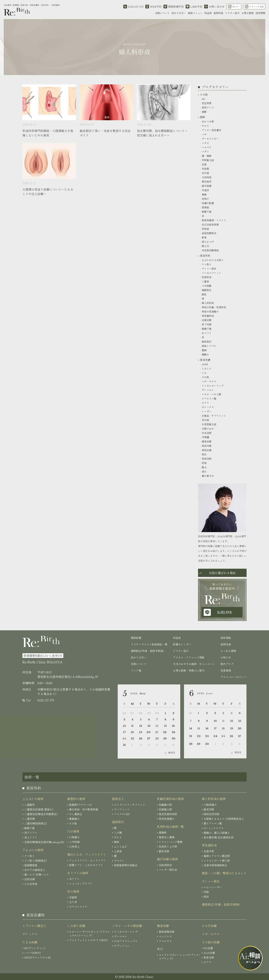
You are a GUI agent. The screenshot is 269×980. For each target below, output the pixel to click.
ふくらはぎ (120, 847)
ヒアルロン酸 (209, 399)
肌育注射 (207, 459)
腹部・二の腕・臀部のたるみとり (224, 873)
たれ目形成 (31, 884)
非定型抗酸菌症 (210, 250)
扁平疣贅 (207, 186)
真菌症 (205, 207)
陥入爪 (205, 246)
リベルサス (165, 941)
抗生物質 (207, 103)
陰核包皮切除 (211, 814)
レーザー (207, 411)
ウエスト (119, 861)
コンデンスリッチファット (130, 805)
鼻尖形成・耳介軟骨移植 (84, 809)
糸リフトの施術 (78, 873)
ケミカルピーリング (213, 386)
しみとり (207, 368)
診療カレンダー (182, 644)
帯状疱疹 (207, 182)
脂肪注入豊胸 (167, 837)
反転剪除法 (165, 865)
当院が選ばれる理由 (222, 573)
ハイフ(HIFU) (33, 953)
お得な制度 (248, 13)
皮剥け (205, 199)
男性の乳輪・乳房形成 (214, 307)
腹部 (117, 842)
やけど (205, 126)
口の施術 (73, 831)
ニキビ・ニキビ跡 (211, 394)
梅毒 (204, 194)
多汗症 (205, 173)
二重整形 (30, 805)
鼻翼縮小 (74, 819)
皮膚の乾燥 (208, 203)
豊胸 (204, 350)
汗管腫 (205, 437)
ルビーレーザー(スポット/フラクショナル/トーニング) (90, 934)
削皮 (206, 897)
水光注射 (207, 433)
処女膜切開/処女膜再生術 (219, 837)
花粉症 (205, 229)
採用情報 (260, 13)
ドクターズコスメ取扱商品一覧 (149, 644)
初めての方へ (179, 13)
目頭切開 (207, 320)
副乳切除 (164, 851)
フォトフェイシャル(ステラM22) (88, 940)
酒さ (204, 472)
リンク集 (136, 670)
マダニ (205, 152)
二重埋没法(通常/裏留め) (39, 809)
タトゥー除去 (209, 269)
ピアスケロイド (78, 907)
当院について (162, 13)
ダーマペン (208, 390)
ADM (205, 364)
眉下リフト (31, 833)
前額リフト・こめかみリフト (86, 865)
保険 (202, 117)
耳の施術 (73, 891)
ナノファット (122, 809)
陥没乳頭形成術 (168, 814)
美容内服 (207, 446)
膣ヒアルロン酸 (213, 823)
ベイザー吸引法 (168, 870)
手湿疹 (205, 190)
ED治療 (208, 948)
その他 (204, 94)
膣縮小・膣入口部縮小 (217, 833)
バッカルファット (211, 273)
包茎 (204, 164)
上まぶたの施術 (33, 799)
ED (204, 99)
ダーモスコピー (210, 139)
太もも (118, 837)
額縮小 (205, 354)
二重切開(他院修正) (36, 823)
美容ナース (208, 107)
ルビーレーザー (213, 887)
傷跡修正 (207, 290)
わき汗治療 (209, 926)
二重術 (205, 281)
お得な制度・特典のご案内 (189, 670)
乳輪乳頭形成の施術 (170, 799)
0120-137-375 (46, 700)
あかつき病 (208, 121)
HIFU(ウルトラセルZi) (37, 957)
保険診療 (136, 638)
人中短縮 (207, 286)
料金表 (208, 13)
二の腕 (118, 833)
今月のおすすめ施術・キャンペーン (194, 664)
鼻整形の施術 (76, 799)
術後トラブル (209, 346)
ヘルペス (207, 147)
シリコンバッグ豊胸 (171, 842)
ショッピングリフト (81, 883)
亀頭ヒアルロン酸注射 (217, 856)
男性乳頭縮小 (167, 819)
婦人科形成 (208, 303)
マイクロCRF (122, 814)
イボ (204, 134)
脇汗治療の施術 (167, 859)
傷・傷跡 (207, 156)
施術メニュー (195, 13)
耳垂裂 (73, 897)
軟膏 (204, 237)
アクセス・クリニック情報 (189, 657)
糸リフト (207, 333)
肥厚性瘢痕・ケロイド (214, 220)
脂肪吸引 (207, 342)
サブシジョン (122, 946)
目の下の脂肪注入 (35, 870)
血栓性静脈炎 (209, 233)
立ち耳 (73, 902)
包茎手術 (209, 851)
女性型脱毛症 (209, 424)
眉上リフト (31, 837)
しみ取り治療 (76, 926)
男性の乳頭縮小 (210, 312)
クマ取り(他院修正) (36, 861)
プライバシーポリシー (234, 677)
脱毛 (204, 467)
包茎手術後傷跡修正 (215, 865)
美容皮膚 (205, 360)
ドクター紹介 (232, 13)
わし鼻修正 (76, 814)
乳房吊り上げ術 (168, 847)
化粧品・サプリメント (214, 416)
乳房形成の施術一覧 (170, 827)
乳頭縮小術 (165, 809)
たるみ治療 (30, 942)
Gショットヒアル (214, 828)
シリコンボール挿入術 (217, 861)
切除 (206, 892)
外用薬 (205, 169)
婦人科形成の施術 (214, 799)
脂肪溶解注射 (167, 932)
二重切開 (30, 819)
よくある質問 (228, 651)
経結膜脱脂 (31, 865)
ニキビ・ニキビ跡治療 (127, 926)
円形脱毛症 (208, 160)
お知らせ (226, 657)
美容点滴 (207, 450)
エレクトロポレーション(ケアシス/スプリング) (179, 957)
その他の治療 (211, 942)
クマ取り (207, 264)
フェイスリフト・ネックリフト (87, 860)
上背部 (118, 851)
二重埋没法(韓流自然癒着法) (41, 814)
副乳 (204, 294)
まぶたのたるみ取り (213, 260)
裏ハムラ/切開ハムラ (37, 875)
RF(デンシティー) (35, 948)
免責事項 (226, 670)
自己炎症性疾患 (210, 225)
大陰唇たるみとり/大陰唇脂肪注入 (224, 819)
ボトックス (208, 407)
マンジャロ (165, 936)
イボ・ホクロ (209, 381)
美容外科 (205, 256)
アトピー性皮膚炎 (211, 130)
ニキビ (205, 143)
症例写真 (218, 13)
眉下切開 (207, 324)
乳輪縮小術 (165, 805)
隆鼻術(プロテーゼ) (80, 805)
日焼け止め (208, 429)
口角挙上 (74, 847)
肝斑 (204, 463)
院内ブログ (227, 664)
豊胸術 (163, 833)
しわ (204, 373)
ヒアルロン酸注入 (34, 926)
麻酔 (204, 112)
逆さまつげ (208, 242)
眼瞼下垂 (207, 212)
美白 (204, 454)
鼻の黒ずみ (208, 476)
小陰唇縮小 (210, 805)
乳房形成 (207, 277)
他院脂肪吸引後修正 (126, 865)
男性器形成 (208, 316)
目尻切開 (30, 879)
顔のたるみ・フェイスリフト (87, 854)
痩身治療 (207, 441)
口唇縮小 (74, 837)
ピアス (205, 403)
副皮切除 (209, 809)
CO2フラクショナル (126, 941)
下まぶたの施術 (33, 850)
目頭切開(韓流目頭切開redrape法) (44, 842)
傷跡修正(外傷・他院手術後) (147, 651)
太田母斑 (207, 177)
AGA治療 (209, 953)
